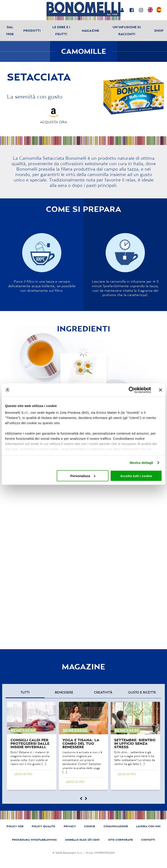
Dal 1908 (10, 30)
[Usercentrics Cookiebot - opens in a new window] (132, 390)
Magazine (90, 30)
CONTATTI (148, 840)
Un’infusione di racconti (127, 30)
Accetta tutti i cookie (136, 476)
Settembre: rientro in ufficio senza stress (135, 743)
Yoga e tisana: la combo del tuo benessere (81, 743)
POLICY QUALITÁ (43, 826)
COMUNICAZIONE (116, 826)
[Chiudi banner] (160, 390)
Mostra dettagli (141, 463)
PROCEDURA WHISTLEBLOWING (34, 840)
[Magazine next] (86, 799)
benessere (64, 692)
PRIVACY (70, 826)
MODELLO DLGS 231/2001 (82, 840)
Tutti (25, 692)
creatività (103, 692)
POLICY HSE (15, 826)
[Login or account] (122, 10)
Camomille (84, 51)
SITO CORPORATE (120, 840)
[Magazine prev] (81, 799)
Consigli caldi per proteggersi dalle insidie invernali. (30, 743)
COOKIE (90, 826)
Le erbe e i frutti (61, 30)
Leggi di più (23, 774)
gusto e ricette (142, 692)
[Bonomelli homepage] (83, 11)
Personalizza (83, 476)
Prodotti (32, 30)
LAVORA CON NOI (148, 826)
